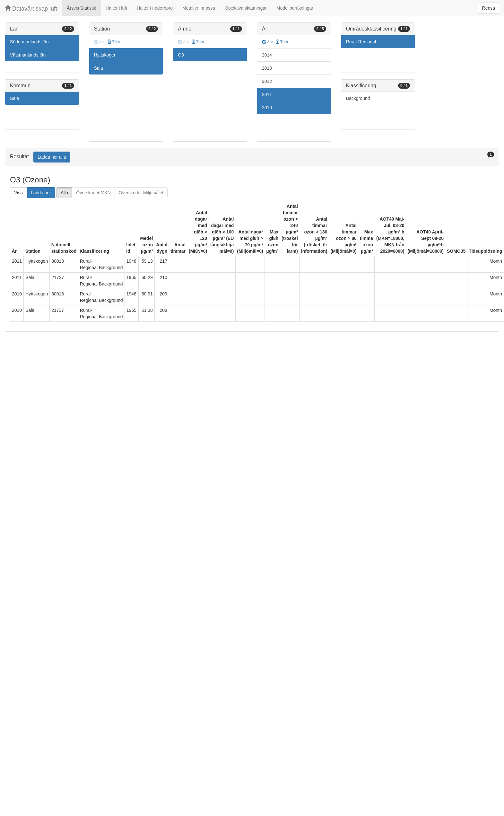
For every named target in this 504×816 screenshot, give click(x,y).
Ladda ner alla (52, 157)
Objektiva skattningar (246, 8)
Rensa (489, 8)
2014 (267, 55)
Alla (268, 42)
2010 (267, 108)
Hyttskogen (105, 55)
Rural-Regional (361, 42)
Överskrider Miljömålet (141, 193)
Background (358, 98)
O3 (181, 55)
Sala (14, 98)
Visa (18, 193)
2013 (267, 68)
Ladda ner (41, 193)
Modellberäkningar (295, 8)
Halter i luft (116, 8)
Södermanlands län (29, 42)
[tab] (252, 157)
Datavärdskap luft (31, 9)
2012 (267, 81)
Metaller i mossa (199, 8)
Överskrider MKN (93, 193)
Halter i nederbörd (155, 8)
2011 (267, 94)
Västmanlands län (28, 55)
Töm (113, 42)
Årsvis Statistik (81, 8)
